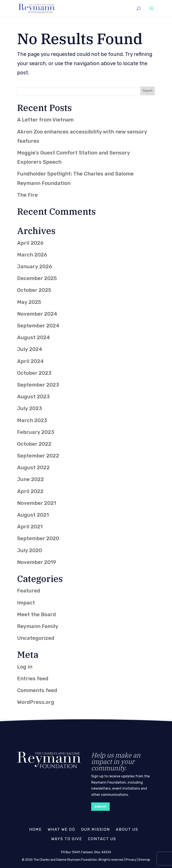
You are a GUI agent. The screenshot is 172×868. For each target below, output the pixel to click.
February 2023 (36, 432)
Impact (26, 603)
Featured (29, 591)
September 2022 (38, 456)
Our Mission (96, 829)
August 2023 (33, 397)
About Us (127, 829)
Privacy (131, 860)
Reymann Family (38, 626)
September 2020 (38, 538)
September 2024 (38, 326)
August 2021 (33, 515)
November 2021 (37, 503)
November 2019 (37, 562)
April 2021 (30, 527)
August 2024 (34, 337)
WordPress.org (36, 702)
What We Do (61, 829)
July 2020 (30, 550)
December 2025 (37, 278)
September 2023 (38, 385)
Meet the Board (37, 615)
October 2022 (34, 444)
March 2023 (32, 420)
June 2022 (31, 479)
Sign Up (100, 807)
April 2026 (30, 243)
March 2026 (32, 255)
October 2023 (34, 373)
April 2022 (30, 491)
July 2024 (30, 349)
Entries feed (33, 679)
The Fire (27, 195)
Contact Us (102, 839)
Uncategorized (36, 638)
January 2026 (35, 267)
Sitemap (144, 860)
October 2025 (34, 290)
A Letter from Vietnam (45, 120)
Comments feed (37, 690)
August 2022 (33, 468)
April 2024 (30, 361)
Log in (25, 667)
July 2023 (30, 408)
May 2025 (29, 302)
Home (35, 829)
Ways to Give (67, 839)
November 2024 (37, 314)
